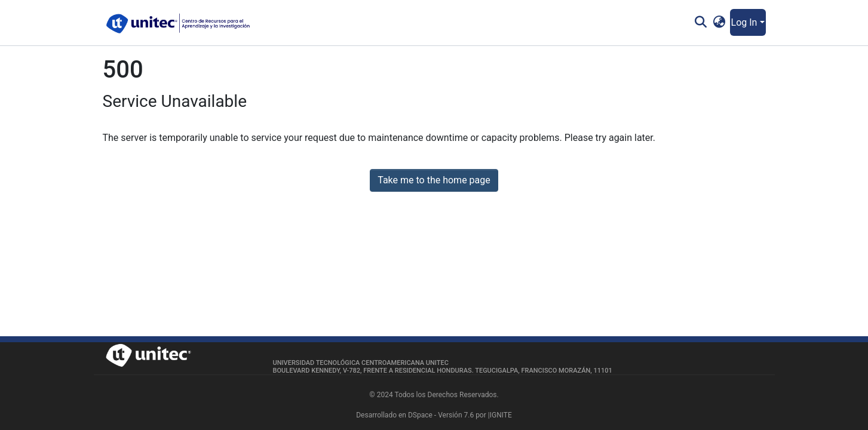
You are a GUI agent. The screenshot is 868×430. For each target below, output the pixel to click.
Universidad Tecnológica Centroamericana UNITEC (361, 363)
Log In (744, 22)
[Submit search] (701, 23)
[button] (719, 23)
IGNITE (501, 415)
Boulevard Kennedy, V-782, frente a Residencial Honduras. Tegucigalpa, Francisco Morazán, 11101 (443, 371)
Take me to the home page (434, 180)
